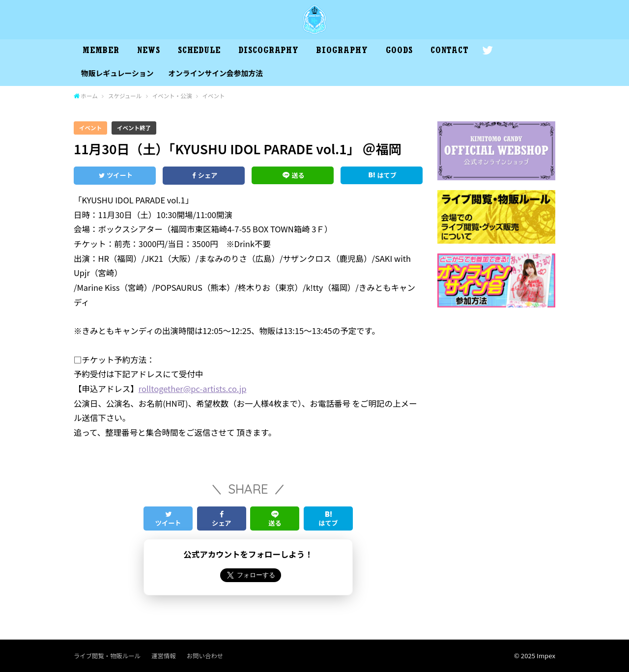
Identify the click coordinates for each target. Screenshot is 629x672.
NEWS (149, 52)
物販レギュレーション (117, 73)
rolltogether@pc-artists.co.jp (193, 389)
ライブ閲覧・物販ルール (107, 656)
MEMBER (101, 52)
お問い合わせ (205, 656)
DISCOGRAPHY (269, 52)
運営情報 (163, 656)
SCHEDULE (199, 52)
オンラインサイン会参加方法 (215, 73)
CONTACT (450, 52)
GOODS (399, 52)
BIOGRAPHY (342, 52)
